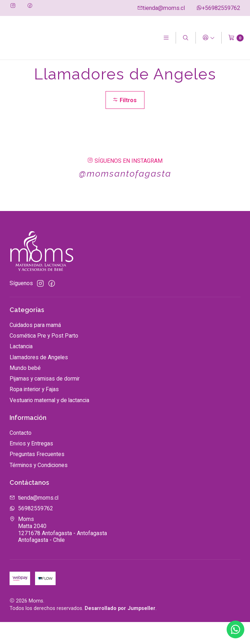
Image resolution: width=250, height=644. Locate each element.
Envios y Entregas (31, 466)
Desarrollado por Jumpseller (120, 631)
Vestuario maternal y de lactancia (49, 422)
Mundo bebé (25, 390)
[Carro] (236, 38)
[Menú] (166, 38)
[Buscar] (186, 38)
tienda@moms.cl (161, 8)
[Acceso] (208, 38)
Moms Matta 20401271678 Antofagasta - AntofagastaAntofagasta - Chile (58, 552)
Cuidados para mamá (35, 347)
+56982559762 (218, 8)
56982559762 (31, 531)
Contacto (21, 455)
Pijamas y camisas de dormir (45, 401)
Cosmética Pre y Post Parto (44, 358)
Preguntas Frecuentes (37, 476)
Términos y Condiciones (39, 487)
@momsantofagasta (125, 196)
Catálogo (43, 68)
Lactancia (21, 369)
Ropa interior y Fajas (34, 412)
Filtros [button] (124, 122)
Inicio (16, 68)
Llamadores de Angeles (39, 379)
